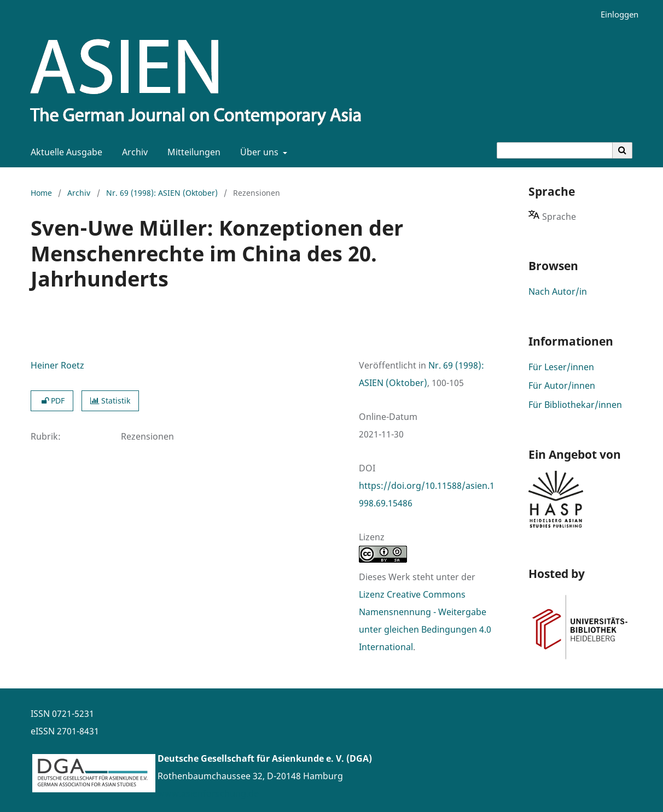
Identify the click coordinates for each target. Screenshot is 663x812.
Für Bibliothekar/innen (575, 405)
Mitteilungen (192, 152)
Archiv (133, 152)
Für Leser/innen (561, 367)
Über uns (258, 152)
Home (41, 193)
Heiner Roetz (57, 365)
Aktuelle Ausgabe (64, 152)
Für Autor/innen (562, 385)
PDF (52, 401)
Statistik (110, 401)
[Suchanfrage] (555, 150)
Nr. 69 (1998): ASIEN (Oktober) (162, 193)
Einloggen (615, 14)
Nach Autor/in (558, 291)
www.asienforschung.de (208, 793)
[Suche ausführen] (623, 150)
